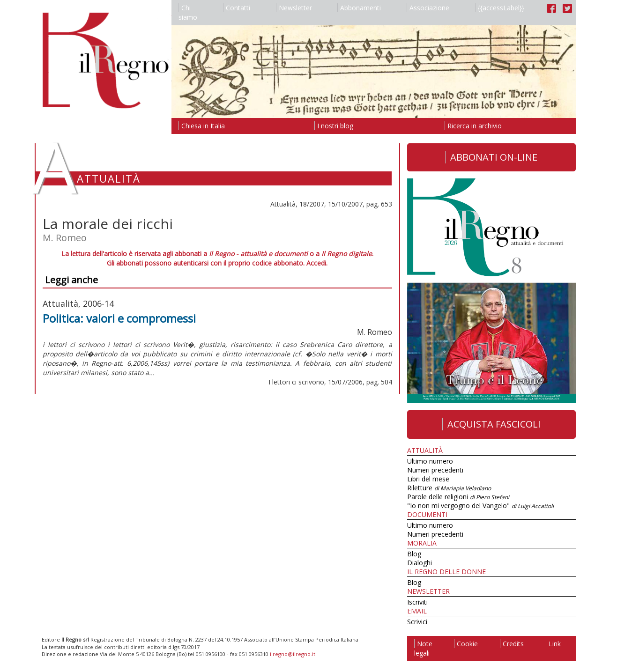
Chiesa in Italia (202, 126)
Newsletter (294, 8)
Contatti (237, 8)
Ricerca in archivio (473, 126)
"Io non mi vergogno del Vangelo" (480, 506)
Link (553, 644)
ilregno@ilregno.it (293, 654)
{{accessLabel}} (500, 8)
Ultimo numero (430, 461)
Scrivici (417, 622)
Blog (414, 554)
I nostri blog (334, 126)
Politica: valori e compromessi (119, 318)
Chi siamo (188, 12)
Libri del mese (428, 479)
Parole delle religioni (458, 497)
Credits (512, 644)
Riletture (449, 488)
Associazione (428, 8)
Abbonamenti (359, 8)
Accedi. (317, 263)
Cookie (466, 644)
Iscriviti (417, 602)
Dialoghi (420, 563)
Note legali (423, 648)
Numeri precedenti (435, 470)
